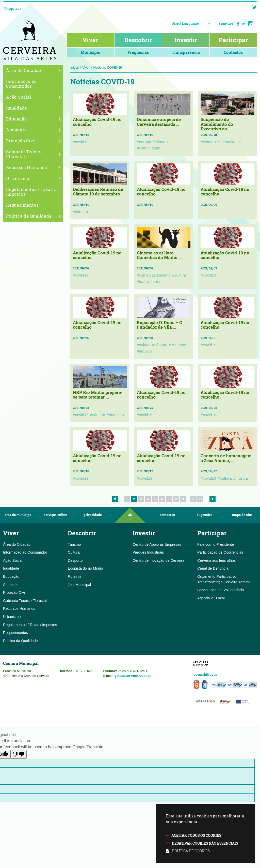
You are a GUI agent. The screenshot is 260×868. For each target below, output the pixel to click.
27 (200, 499)
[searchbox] (121, 8)
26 (193, 499)
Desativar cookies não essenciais (205, 843)
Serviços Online (55, 515)
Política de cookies (191, 851)
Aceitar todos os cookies (196, 835)
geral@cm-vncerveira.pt (133, 676)
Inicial (76, 67)
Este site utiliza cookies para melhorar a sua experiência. (205, 834)
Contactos (167, 515)
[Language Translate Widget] (191, 23)
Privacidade (93, 515)
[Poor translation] (19, 754)
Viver (87, 67)
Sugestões (205, 515)
